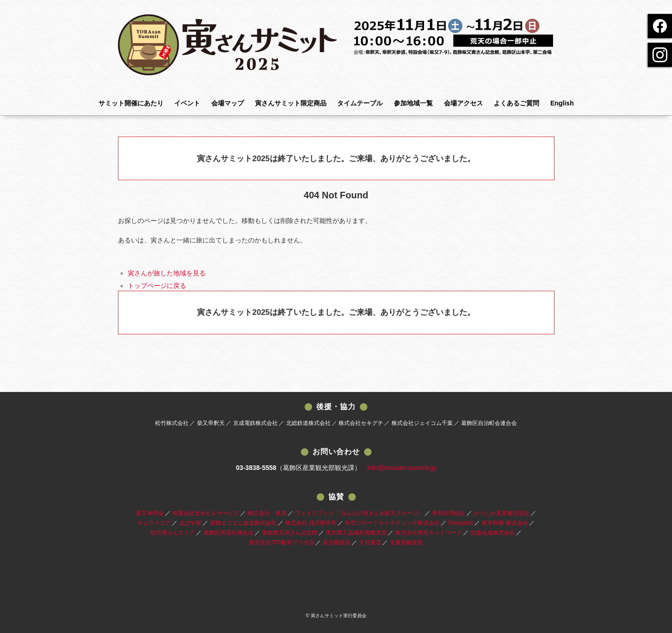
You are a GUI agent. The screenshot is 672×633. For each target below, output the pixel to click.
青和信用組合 (449, 513)
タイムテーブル (360, 103)
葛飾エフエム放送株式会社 (243, 523)
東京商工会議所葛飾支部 (356, 533)
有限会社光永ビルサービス (206, 513)
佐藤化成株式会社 (493, 533)
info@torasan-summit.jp (402, 468)
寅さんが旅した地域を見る (167, 273)
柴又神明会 (150, 513)
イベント (187, 103)
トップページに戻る (157, 286)
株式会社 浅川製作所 (311, 523)
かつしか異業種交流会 (502, 513)
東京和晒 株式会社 (505, 523)
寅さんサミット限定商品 (291, 103)
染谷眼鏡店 (337, 542)
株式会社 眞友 (267, 513)
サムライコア (154, 523)
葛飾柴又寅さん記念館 (290, 533)
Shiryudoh (461, 523)
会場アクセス (463, 103)
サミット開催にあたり (131, 103)
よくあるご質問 (516, 103)
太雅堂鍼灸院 (406, 542)
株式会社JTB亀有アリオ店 (282, 542)
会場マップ (228, 103)
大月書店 (370, 542)
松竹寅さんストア (173, 533)
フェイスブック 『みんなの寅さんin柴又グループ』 (359, 513)
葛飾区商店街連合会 (228, 533)
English (562, 103)
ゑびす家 (190, 523)
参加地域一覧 (413, 103)
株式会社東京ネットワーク (429, 533)
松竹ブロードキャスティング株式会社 (392, 523)
